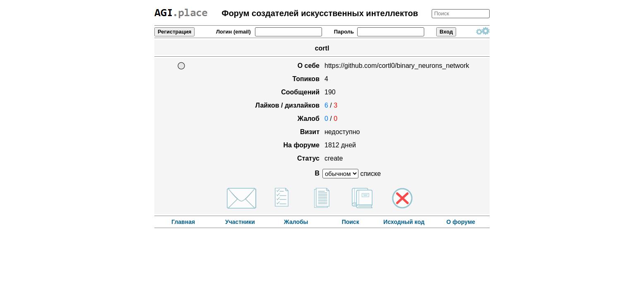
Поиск (351, 222)
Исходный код (404, 222)
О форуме (461, 222)
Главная (183, 222)
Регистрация (174, 32)
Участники (240, 222)
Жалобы (297, 222)
